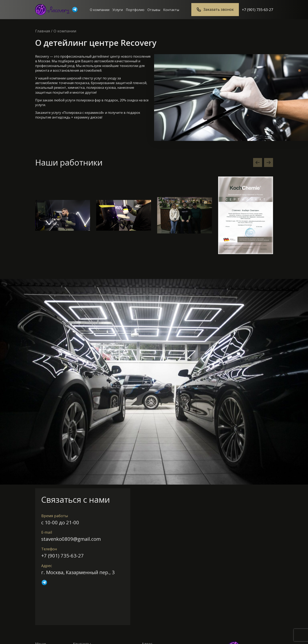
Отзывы (154, 10)
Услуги (118, 10)
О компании (100, 10)
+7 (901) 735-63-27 (257, 10)
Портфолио (135, 10)
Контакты (171, 10)
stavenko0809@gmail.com (71, 539)
